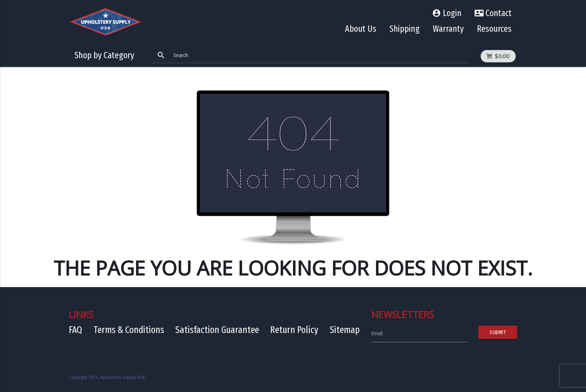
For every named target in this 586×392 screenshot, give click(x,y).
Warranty (448, 29)
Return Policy (294, 330)
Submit (498, 332)
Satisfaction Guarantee (217, 330)
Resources (494, 29)
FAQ (75, 330)
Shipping (405, 29)
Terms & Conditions (129, 330)
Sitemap (345, 330)
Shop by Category (104, 55)
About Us (361, 29)
